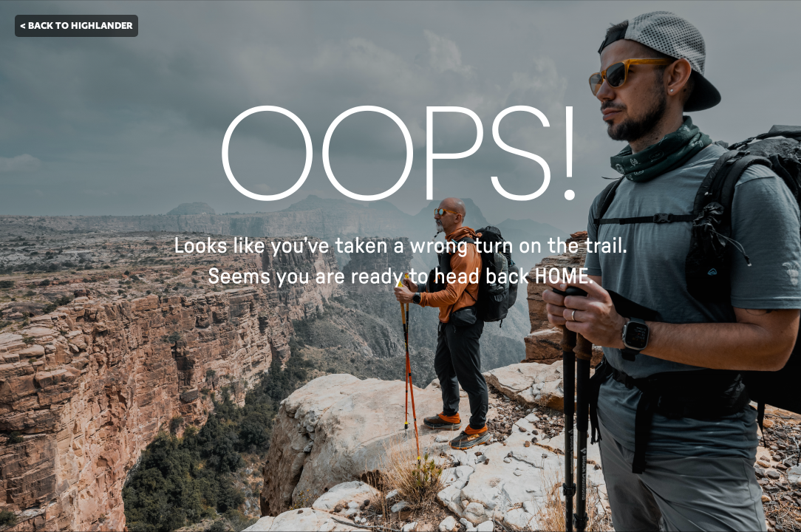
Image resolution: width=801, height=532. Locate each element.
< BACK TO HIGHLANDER (76, 25)
